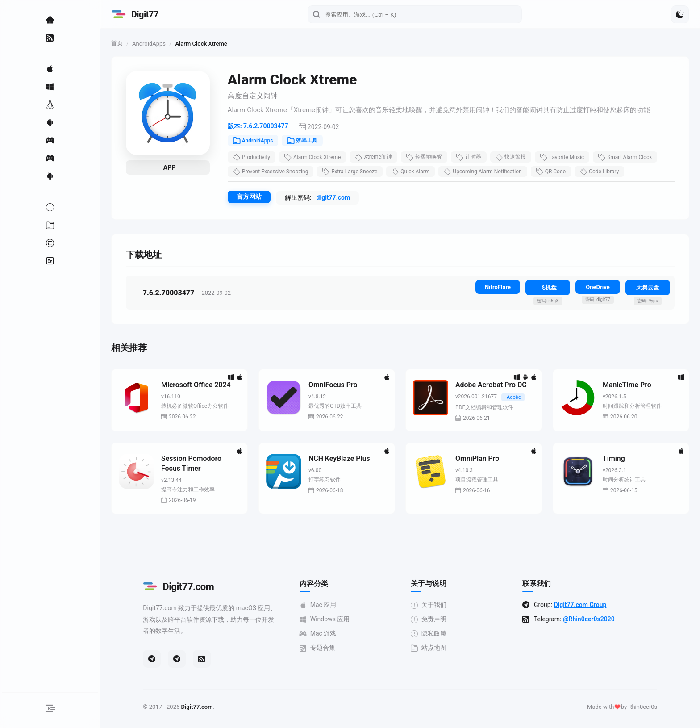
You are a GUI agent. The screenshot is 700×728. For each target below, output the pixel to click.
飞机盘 (548, 287)
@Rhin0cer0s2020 (592, 619)
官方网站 (256, 197)
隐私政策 (432, 634)
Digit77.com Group (583, 605)
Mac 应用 (321, 605)
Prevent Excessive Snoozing (277, 172)
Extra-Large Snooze (357, 172)
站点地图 (432, 648)
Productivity (258, 157)
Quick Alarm (418, 172)
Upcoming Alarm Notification (490, 172)
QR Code (558, 172)
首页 (124, 43)
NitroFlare (498, 287)
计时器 (475, 157)
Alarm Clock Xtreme (319, 157)
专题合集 (321, 648)
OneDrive (598, 287)
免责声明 (432, 620)
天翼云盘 (648, 287)
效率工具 (309, 141)
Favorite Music (569, 157)
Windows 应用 (328, 620)
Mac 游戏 (321, 634)
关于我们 (432, 605)
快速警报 (517, 157)
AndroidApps (156, 44)
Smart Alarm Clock (632, 157)
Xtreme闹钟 (381, 157)
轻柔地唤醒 (431, 157)
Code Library (606, 172)
